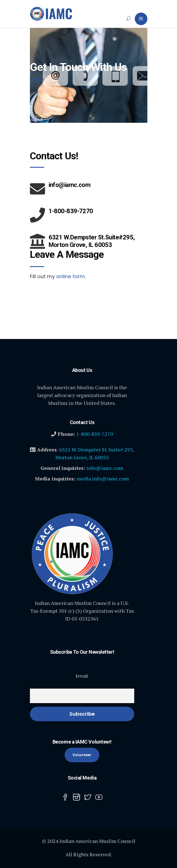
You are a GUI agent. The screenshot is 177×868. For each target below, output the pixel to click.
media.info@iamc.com (103, 479)
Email (82, 676)
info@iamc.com (105, 468)
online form (70, 276)
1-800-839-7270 (95, 434)
